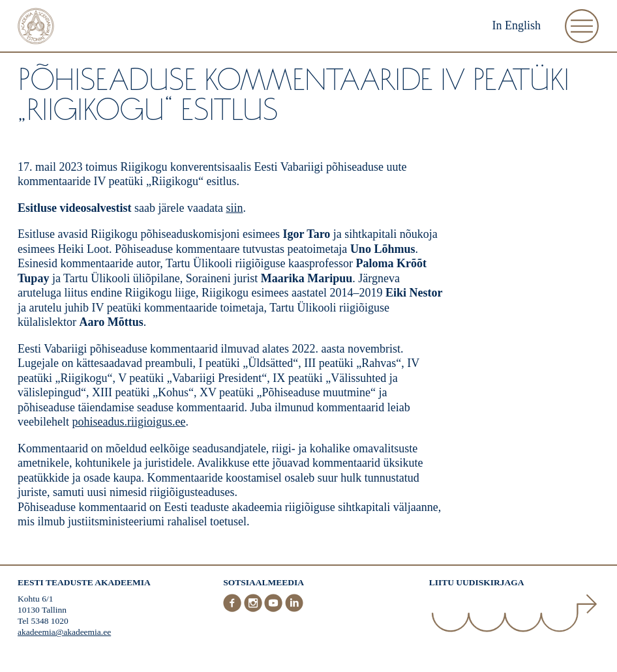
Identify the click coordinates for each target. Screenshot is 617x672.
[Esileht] (36, 28)
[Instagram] (254, 610)
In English (517, 25)
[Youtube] (275, 610)
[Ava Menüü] (582, 26)
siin (234, 208)
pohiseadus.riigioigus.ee (128, 422)
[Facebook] (233, 610)
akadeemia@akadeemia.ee (64, 632)
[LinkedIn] (294, 610)
